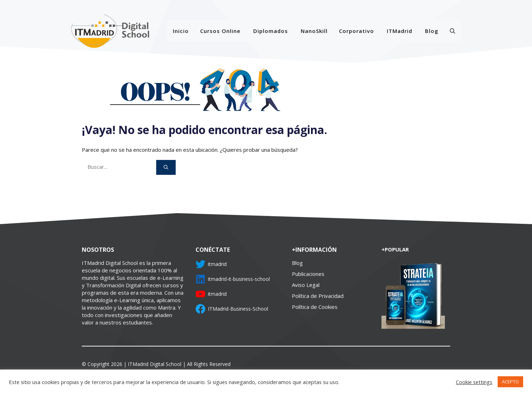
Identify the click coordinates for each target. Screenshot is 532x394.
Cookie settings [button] (474, 382)
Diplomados (271, 31)
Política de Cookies (315, 307)
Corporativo (356, 31)
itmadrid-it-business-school (239, 279)
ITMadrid (400, 31)
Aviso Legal (306, 285)
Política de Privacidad (318, 296)
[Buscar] (166, 167)
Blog (432, 31)
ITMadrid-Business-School (238, 309)
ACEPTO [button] (510, 382)
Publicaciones (308, 274)
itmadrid (217, 264)
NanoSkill (314, 31)
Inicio (181, 31)
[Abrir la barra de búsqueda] (452, 31)
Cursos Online (220, 31)
